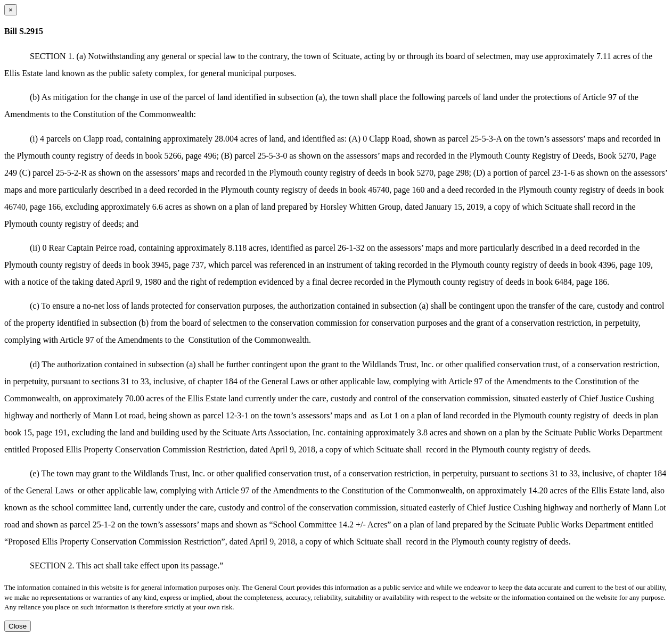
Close (18, 626)
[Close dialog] (11, 10)
